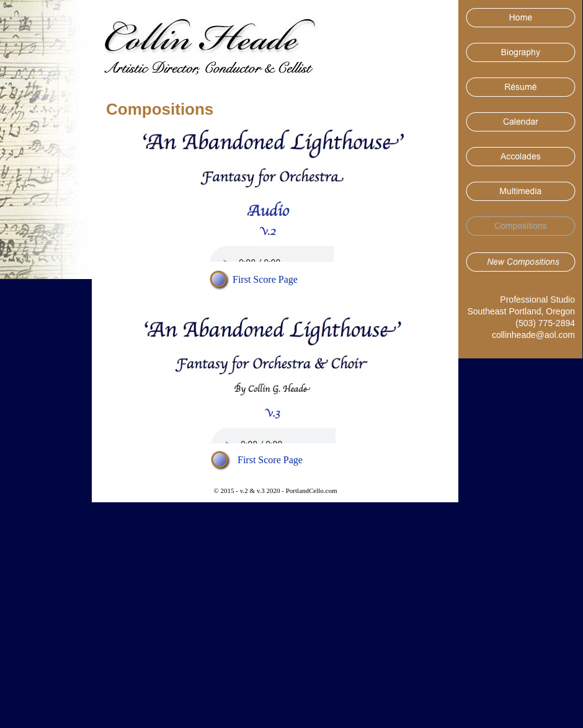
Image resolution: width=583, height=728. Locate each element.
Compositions (160, 109)
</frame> (272, 254)
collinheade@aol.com (533, 335)
